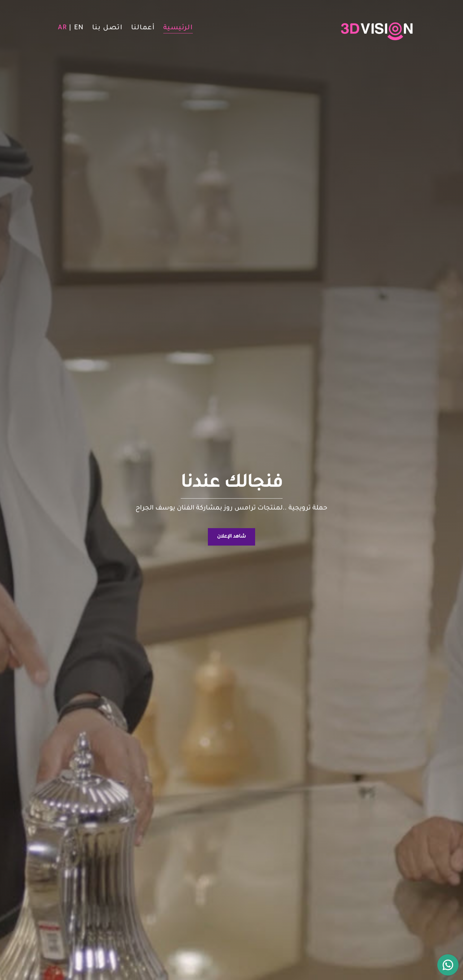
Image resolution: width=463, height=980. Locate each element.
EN (79, 28)
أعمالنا (143, 28)
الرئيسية (178, 28)
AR (62, 28)
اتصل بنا (107, 28)
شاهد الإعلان (231, 537)
